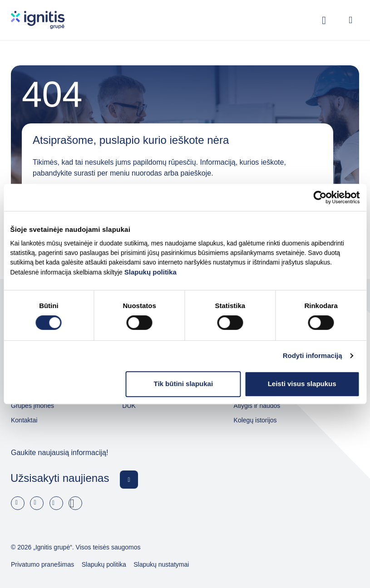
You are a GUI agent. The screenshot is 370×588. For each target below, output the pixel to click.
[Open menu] (350, 20)
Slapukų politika (150, 272)
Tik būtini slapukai (184, 384)
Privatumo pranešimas (42, 564)
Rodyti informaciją (313, 355)
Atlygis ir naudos (257, 406)
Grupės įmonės (32, 406)
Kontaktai (24, 420)
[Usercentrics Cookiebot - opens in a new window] (320, 197)
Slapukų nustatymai (161, 564)
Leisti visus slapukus (302, 384)
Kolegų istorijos (255, 420)
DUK (129, 406)
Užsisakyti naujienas (60, 478)
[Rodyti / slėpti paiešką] (324, 20)
